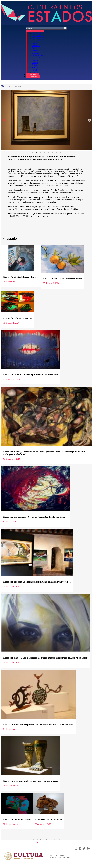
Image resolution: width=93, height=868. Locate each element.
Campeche (36, 41)
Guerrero (35, 60)
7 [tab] (57, 153)
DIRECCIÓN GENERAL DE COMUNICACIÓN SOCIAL (60, 856)
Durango (35, 53)
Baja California (38, 36)
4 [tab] (44, 153)
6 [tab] (53, 153)
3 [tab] (40, 153)
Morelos (35, 70)
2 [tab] (36, 153)
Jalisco (35, 65)
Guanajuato (36, 58)
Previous (4, 120)
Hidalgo (35, 63)
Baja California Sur (39, 38)
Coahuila (35, 48)
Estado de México (39, 55)
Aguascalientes (38, 33)
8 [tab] (61, 153)
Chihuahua (36, 46)
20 (55, 839)
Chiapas (35, 43)
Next (89, 120)
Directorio (32, 74)
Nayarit (35, 72)
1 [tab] (32, 153)
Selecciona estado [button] (35, 31)
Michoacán (36, 68)
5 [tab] (49, 153)
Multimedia (33, 77)
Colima (35, 51)
